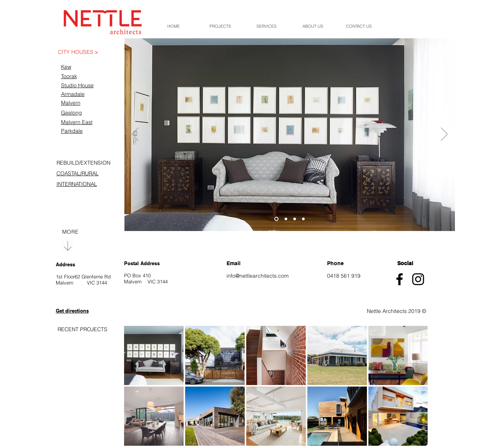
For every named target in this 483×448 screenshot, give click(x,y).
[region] (81, 54)
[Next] (444, 135)
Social (405, 263)
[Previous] (135, 135)
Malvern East (77, 122)
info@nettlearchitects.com (258, 276)
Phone (335, 263)
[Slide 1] (276, 219)
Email (234, 263)
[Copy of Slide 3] (303, 219)
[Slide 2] (286, 219)
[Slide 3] (295, 219)
